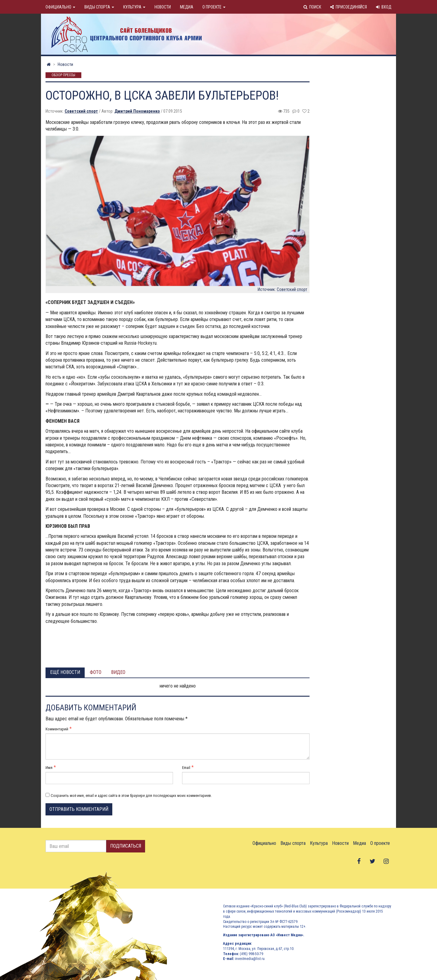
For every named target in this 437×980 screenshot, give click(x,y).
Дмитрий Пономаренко (137, 111)
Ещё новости (65, 672)
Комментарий (57, 729)
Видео (118, 672)
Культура (134, 7)
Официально (60, 7)
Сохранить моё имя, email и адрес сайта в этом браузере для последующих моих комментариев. (131, 796)
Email (186, 768)
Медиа (187, 7)
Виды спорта (99, 7)
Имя (49, 768)
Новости (163, 7)
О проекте (214, 7)
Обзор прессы (63, 75)
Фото (96, 672)
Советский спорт (81, 111)
